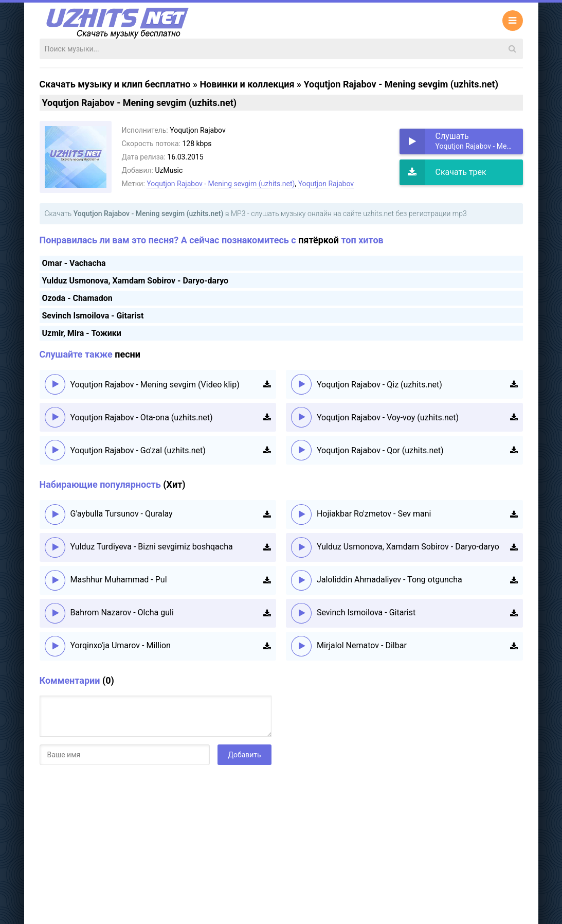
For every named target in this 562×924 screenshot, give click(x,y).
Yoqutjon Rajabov (326, 184)
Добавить (244, 755)
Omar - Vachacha (74, 263)
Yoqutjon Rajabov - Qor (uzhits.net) (380, 450)
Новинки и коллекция (247, 84)
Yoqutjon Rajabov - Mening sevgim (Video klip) (155, 385)
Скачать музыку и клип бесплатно (115, 84)
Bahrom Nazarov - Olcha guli (122, 612)
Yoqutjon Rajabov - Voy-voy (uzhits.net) (388, 417)
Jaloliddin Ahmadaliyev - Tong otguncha (389, 580)
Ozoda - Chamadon (77, 298)
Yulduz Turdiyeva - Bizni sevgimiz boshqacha (152, 547)
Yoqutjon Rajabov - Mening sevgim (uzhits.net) (221, 184)
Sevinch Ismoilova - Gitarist (93, 316)
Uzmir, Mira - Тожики (82, 333)
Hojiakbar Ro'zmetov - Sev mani (374, 514)
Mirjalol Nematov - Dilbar (362, 645)
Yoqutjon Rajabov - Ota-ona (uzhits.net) (142, 417)
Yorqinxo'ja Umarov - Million (121, 645)
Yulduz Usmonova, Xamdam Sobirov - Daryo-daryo (135, 281)
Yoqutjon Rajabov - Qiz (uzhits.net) (379, 385)
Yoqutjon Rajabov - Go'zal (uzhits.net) (138, 450)
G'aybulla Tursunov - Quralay (122, 514)
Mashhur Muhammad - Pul (119, 580)
